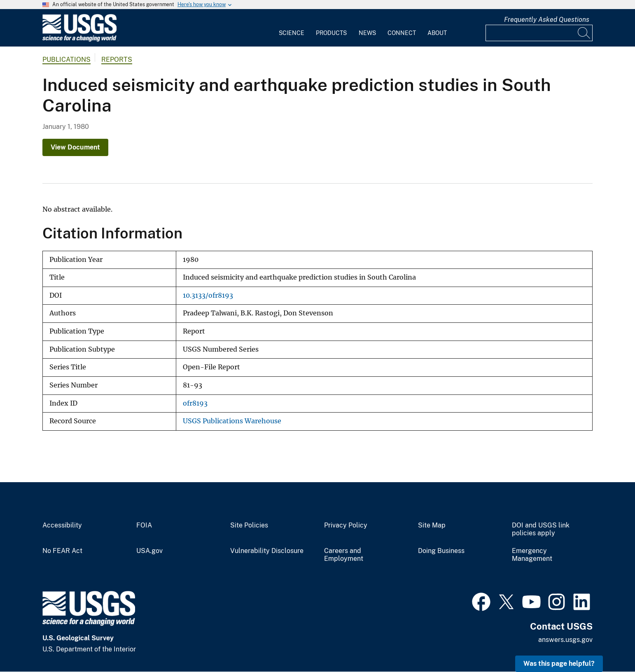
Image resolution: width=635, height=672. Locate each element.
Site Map (432, 525)
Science (292, 33)
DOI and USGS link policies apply (541, 529)
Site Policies (249, 525)
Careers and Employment (344, 555)
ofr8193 (195, 403)
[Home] (79, 40)
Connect (402, 33)
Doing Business (441, 551)
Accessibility (62, 525)
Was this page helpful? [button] (559, 664)
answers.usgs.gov (565, 640)
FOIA (144, 525)
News (367, 33)
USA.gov (149, 551)
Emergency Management (532, 555)
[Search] (584, 33)
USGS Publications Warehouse (232, 421)
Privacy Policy (346, 525)
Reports (117, 59)
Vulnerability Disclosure (267, 551)
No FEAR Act (62, 551)
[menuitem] (292, 28)
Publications (67, 59)
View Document (75, 147)
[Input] (539, 33)
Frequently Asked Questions (547, 20)
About (437, 33)
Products (331, 33)
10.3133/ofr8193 (208, 295)
